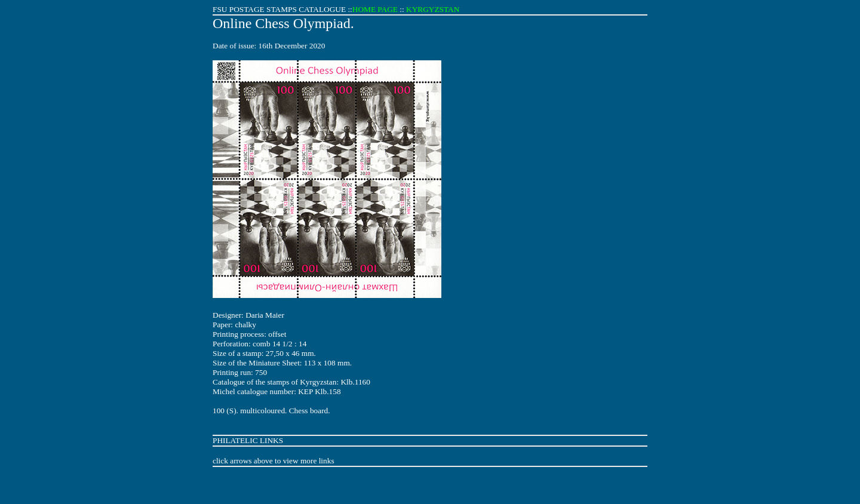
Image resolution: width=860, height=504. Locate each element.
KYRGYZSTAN (433, 9)
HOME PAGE (375, 9)
